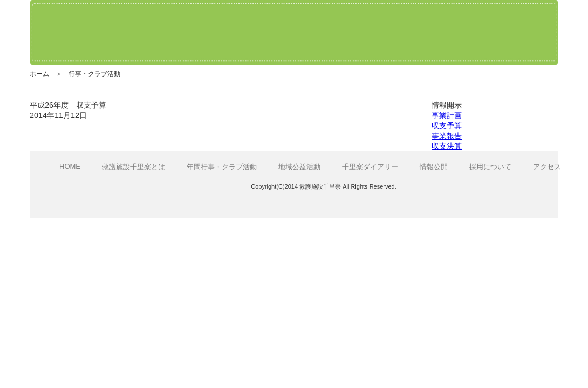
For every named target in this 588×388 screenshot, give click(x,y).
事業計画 (447, 115)
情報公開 (434, 167)
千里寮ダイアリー (370, 167)
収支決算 (447, 146)
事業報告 (447, 136)
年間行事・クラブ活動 (222, 167)
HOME (70, 166)
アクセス (547, 167)
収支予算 (447, 126)
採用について (490, 167)
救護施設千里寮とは (134, 167)
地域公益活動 (299, 167)
